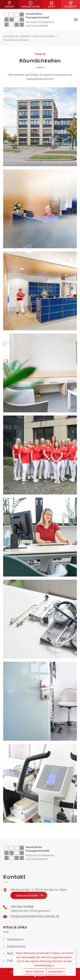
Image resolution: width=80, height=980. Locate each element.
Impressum (15, 939)
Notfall (12, 954)
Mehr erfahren (35, 971)
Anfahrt (10, 4)
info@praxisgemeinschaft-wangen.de (35, 916)
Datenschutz (16, 946)
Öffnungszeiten (31, 4)
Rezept (52, 4)
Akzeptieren (56, 971)
